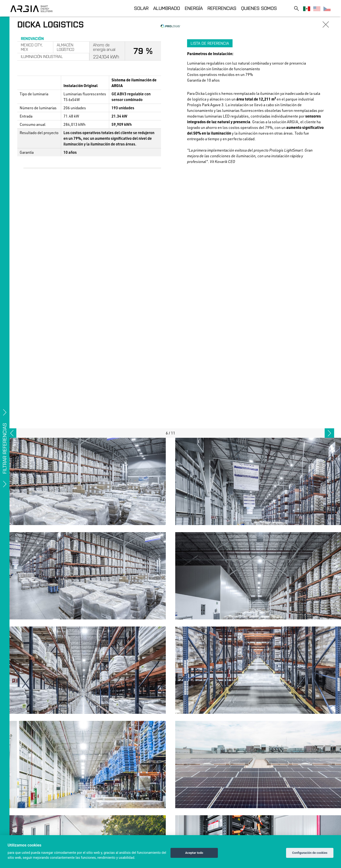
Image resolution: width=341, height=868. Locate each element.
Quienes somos (259, 8)
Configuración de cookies (310, 853)
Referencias (222, 8)
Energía (194, 8)
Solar (141, 8)
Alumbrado (167, 8)
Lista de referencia (210, 43)
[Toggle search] (296, 8)
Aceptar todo (194, 853)
